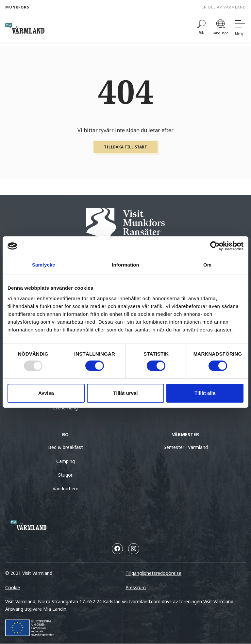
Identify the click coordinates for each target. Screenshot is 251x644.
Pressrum (136, 587)
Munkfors (17, 7)
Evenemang (65, 408)
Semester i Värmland (186, 447)
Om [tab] (207, 265)
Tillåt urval (126, 393)
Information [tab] (125, 265)
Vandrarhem (66, 489)
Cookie (13, 587)
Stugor (65, 475)
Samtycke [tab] (44, 265)
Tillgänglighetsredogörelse (153, 573)
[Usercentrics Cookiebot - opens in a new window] (215, 246)
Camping (66, 461)
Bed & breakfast (66, 447)
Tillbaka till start (125, 147)
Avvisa (46, 393)
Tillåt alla (205, 393)
